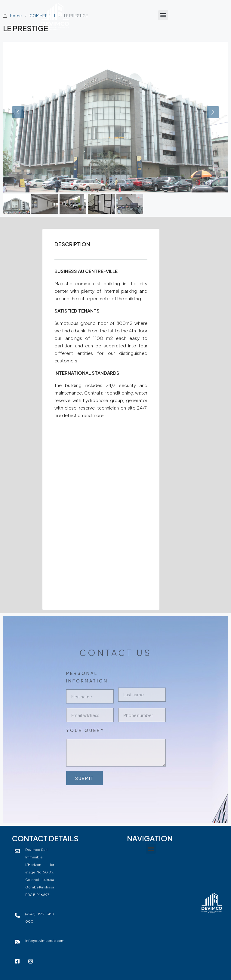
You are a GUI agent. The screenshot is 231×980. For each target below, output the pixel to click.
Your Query (85, 730)
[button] (163, 15)
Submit (84, 778)
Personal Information (87, 677)
